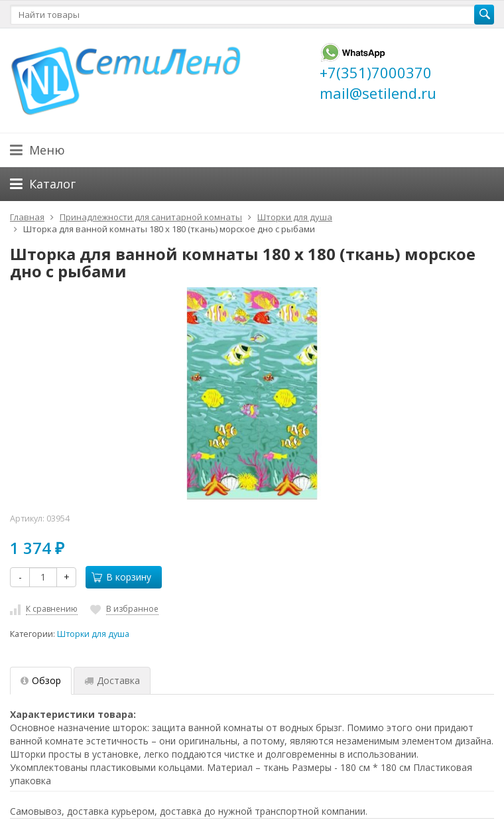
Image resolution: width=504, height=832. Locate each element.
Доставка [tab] (112, 680)
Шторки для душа (93, 634)
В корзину (121, 577)
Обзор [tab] (41, 680)
